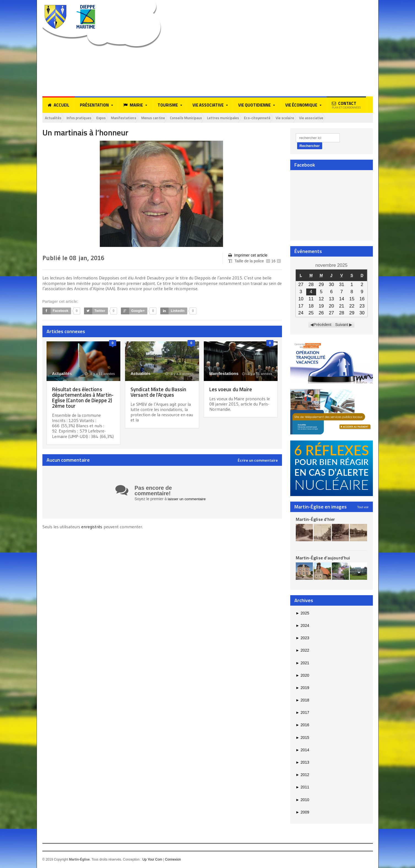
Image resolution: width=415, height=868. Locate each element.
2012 (303, 775)
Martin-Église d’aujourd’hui (323, 558)
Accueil (59, 105)
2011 (303, 788)
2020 (303, 676)
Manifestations (134, 118)
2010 (303, 800)
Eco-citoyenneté (285, 118)
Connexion (173, 860)
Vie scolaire (316, 118)
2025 (303, 613)
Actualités (55, 118)
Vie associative (346, 118)
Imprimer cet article (248, 256)
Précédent (322, 325)
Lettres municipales (246, 118)
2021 (303, 663)
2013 (303, 763)
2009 (303, 812)
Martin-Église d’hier (315, 519)
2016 (303, 725)
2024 (303, 626)
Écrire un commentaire (258, 461)
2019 (303, 688)
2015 (303, 738)
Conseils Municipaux (205, 118)
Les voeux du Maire (232, 389)
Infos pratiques (84, 118)
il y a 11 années (100, 374)
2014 (303, 750)
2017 (303, 713)
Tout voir (363, 507)
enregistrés (92, 527)
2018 (303, 701)
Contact (346, 105)
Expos (109, 118)
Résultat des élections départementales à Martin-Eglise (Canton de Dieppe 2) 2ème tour (82, 398)
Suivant (342, 325)
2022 (303, 651)
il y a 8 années (180, 374)
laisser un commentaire (188, 499)
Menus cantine (167, 118)
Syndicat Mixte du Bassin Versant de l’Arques (161, 392)
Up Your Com (152, 860)
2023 (303, 638)
